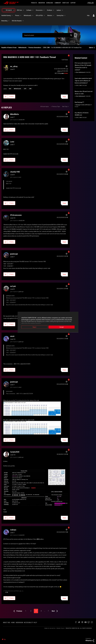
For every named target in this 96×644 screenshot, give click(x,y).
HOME (13, 623)
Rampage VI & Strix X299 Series (83, 105)
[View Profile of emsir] (12, 336)
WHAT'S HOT (66, 3)
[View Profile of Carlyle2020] (15, 452)
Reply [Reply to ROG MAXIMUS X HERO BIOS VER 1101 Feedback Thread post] (64, 97)
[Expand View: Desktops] (54, 10)
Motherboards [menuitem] (28, 15)
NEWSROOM (19, 623)
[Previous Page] (17, 611)
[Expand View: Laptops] (62, 10)
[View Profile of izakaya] (13, 530)
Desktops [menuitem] (50, 10)
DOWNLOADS (50, 3)
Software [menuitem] (29, 10)
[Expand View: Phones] (21, 15)
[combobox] (48, 35)
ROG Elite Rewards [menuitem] (17, 21)
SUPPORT (73, 3)
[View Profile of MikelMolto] (15, 114)
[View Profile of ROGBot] (66, 73)
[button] (6, 97)
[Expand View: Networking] (9, 21)
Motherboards (22, 48)
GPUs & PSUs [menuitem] (39, 15)
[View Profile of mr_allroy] (14, 66)
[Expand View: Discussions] (44, 10)
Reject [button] (34, 327)
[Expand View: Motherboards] (33, 15)
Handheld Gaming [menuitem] (6, 15)
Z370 (25, 89)
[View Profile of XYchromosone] (16, 215)
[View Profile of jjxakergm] (14, 254)
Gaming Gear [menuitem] (60, 15)
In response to (18, 120)
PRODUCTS (34, 3)
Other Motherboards (80, 72)
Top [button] (5, 639)
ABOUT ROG (7, 623)
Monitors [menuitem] (50, 15)
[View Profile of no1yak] (13, 286)
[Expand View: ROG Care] (23, 10)
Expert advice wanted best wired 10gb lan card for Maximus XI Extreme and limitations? (83, 81)
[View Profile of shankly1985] (15, 172)
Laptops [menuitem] (59, 10)
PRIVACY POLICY (61, 628)
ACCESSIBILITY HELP (30, 623)
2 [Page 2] (31, 611)
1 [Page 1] (26, 611)
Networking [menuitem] (4, 21)
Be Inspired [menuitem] (9, 10)
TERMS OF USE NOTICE (50, 628)
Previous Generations (35, 48)
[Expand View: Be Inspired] (14, 10)
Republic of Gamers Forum (9, 48)
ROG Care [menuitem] (19, 10)
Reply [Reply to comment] (64, 130)
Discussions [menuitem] (39, 10)
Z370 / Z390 (46, 48)
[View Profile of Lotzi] (12, 142)
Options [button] (91, 48)
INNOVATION (42, 3)
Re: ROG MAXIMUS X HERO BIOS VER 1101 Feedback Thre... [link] (67, 48)
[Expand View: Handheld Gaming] (12, 15)
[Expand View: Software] (33, 10)
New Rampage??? (79, 102)
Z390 (30, 89)
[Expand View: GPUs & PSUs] (44, 15)
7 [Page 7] (48, 611)
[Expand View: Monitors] (54, 15)
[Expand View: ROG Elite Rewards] (23, 21)
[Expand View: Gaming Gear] (65, 15)
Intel (10, 89)
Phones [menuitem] (17, 15)
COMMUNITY (58, 3)
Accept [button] (62, 327)
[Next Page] (55, 611)
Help (88, 15)
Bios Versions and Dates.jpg (13, 591)
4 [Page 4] (41, 611)
